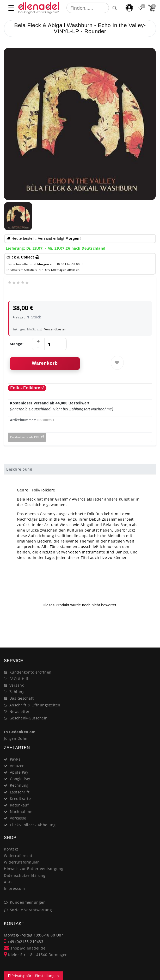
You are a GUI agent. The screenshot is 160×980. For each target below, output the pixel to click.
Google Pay (20, 779)
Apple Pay (19, 772)
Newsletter (20, 711)
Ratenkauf (19, 805)
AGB (8, 882)
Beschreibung (19, 469)
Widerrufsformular (21, 862)
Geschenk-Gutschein (29, 718)
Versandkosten (55, 329)
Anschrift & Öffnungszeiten (35, 705)
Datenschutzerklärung (25, 875)
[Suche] (115, 8)
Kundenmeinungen (28, 902)
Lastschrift (20, 792)
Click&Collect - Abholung (33, 825)
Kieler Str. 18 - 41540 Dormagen (36, 955)
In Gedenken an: (20, 732)
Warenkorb (45, 363)
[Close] (150, 629)
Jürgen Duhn (16, 738)
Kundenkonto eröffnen (30, 672)
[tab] (80, 469)
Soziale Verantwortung (31, 910)
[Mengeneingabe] (49, 344)
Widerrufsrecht (18, 856)
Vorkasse (18, 818)
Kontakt (11, 849)
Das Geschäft (22, 698)
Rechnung (19, 785)
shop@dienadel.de (25, 948)
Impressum (14, 888)
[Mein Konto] (129, 8)
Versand (17, 685)
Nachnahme (21, 812)
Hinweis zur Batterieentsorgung (34, 869)
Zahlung (17, 692)
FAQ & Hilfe (20, 679)
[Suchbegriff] (88, 8)
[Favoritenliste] (141, 8)
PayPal (16, 759)
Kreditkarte (20, 799)
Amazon (17, 766)
